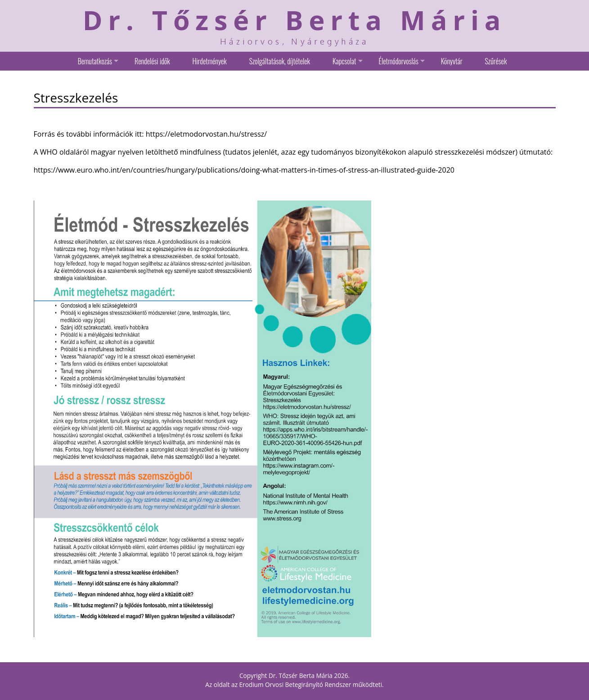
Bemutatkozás (95, 61)
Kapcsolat (344, 61)
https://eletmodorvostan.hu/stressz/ (206, 134)
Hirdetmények (210, 61)
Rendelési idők (152, 61)
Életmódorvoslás (399, 61)
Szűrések (496, 61)
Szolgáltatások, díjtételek (280, 61)
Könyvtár (452, 61)
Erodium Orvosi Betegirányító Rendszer (295, 684)
